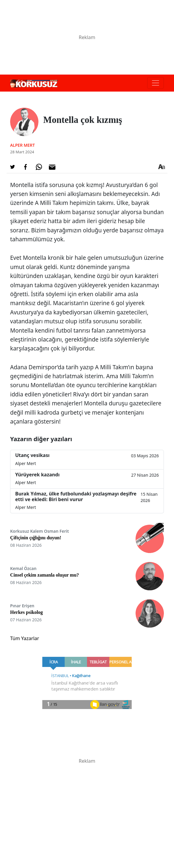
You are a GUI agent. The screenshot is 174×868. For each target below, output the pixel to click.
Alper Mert (22, 145)
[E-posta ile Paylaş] (52, 167)
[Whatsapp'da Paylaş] (39, 167)
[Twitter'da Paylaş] (13, 167)
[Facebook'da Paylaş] (26, 167)
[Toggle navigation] (156, 83)
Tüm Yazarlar (25, 638)
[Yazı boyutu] (161, 167)
